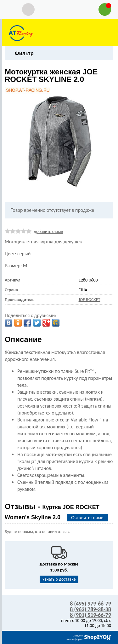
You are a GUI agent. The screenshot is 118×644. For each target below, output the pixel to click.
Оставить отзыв (87, 518)
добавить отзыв (48, 232)
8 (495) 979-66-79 (90, 604)
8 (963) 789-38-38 (90, 609)
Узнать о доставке (59, 579)
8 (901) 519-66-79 (90, 615)
